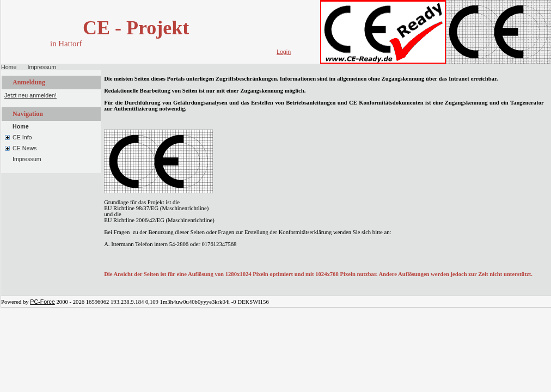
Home (9, 67)
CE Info (22, 137)
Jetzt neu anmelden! (30, 95)
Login (284, 52)
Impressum (42, 67)
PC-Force (42, 302)
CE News (25, 148)
